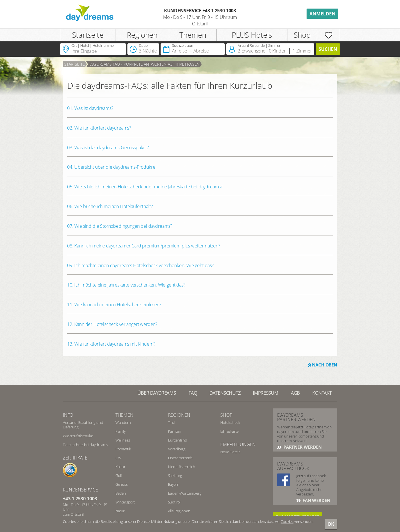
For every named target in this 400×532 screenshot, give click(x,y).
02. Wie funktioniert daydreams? (99, 128)
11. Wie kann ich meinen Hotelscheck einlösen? (114, 305)
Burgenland (178, 440)
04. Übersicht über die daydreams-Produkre (111, 167)
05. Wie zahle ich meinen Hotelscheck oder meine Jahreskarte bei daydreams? (145, 187)
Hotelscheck (230, 422)
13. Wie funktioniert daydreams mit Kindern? (111, 344)
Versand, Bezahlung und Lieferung (83, 425)
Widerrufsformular (78, 436)
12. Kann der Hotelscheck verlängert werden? (112, 324)
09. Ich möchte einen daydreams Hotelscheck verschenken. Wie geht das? (140, 265)
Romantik (123, 449)
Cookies (287, 521)
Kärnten (175, 431)
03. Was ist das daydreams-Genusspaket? (108, 148)
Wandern (123, 422)
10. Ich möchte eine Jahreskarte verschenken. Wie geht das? (126, 285)
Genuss (122, 484)
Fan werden (316, 500)
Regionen (142, 35)
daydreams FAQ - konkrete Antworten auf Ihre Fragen (144, 64)
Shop (302, 35)
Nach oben (325, 365)
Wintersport (125, 502)
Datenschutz (225, 393)
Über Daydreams (157, 393)
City (118, 458)
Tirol (172, 422)
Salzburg (175, 475)
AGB (295, 393)
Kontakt (322, 393)
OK (331, 524)
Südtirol (174, 502)
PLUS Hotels (252, 35)
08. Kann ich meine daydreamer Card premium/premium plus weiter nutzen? (144, 246)
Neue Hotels (230, 452)
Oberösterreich (180, 458)
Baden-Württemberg (185, 493)
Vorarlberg (177, 449)
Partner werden (302, 447)
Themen (193, 35)
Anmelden (322, 14)
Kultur (120, 467)
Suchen (328, 49)
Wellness (123, 440)
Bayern (174, 484)
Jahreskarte (229, 431)
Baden (121, 493)
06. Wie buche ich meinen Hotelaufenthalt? (110, 206)
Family (121, 431)
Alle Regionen (179, 511)
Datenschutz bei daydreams (85, 445)
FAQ (193, 393)
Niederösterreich (182, 467)
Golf (119, 475)
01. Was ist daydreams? (90, 108)
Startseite (88, 35)
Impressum (266, 393)
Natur (120, 511)
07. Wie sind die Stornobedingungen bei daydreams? (120, 226)
